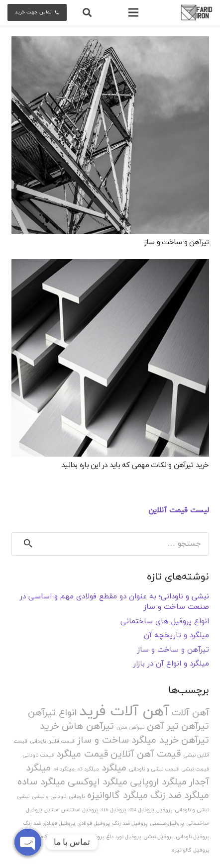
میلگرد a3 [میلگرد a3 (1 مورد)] (88, 769)
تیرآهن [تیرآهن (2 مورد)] (195, 726)
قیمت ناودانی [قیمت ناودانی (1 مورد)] (38, 755)
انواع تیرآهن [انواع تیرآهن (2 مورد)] (52, 713)
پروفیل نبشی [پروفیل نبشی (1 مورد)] (158, 837)
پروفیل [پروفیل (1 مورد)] (164, 810)
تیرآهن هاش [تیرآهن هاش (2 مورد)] (88, 726)
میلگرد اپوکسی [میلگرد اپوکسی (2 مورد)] (98, 782)
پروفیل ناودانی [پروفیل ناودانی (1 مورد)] (192, 837)
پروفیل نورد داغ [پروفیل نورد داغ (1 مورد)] (124, 837)
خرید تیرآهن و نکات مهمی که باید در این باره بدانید (135, 465)
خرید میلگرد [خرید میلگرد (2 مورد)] (155, 740)
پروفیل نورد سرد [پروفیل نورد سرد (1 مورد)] (86, 837)
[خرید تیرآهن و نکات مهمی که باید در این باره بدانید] (110, 358)
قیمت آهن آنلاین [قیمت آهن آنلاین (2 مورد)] (146, 754)
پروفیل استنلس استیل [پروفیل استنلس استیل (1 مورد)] (71, 810)
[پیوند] (196, 13)
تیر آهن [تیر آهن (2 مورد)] (163, 726)
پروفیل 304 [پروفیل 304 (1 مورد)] (141, 810)
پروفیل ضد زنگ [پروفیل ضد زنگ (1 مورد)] (130, 823)
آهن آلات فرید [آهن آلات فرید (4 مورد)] (124, 712)
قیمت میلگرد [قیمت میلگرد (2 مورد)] (82, 754)
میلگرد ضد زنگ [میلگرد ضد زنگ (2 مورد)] (180, 796)
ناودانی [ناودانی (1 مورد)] (77, 797)
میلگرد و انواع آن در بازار (171, 664)
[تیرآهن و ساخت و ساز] (110, 135)
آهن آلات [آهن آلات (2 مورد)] (190, 713)
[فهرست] (133, 12)
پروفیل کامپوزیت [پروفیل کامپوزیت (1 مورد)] (45, 837)
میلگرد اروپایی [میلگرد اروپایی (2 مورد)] (158, 782)
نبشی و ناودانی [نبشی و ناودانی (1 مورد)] (192, 810)
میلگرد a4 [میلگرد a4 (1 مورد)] (64, 769)
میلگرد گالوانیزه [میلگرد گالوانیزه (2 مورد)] (117, 796)
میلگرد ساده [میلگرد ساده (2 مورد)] (41, 782)
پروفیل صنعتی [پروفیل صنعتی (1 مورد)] (167, 823)
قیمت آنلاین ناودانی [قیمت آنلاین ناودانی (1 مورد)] (52, 741)
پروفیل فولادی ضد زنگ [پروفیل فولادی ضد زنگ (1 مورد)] (49, 823)
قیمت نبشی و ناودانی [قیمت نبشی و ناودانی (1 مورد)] (154, 769)
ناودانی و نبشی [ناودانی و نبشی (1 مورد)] (49, 797)
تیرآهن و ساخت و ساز (177, 242)
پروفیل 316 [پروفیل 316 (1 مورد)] (113, 810)
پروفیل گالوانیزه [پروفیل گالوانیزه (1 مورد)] (190, 850)
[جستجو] (87, 12)
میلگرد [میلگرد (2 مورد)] (114, 768)
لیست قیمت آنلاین (179, 511)
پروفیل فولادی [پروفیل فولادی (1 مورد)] (93, 823)
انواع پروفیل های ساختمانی (165, 622)
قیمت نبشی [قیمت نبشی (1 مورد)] (195, 769)
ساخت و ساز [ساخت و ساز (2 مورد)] (103, 740)
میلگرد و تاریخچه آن (176, 635)
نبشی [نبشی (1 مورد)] (23, 797)
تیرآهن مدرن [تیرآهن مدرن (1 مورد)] (130, 727)
